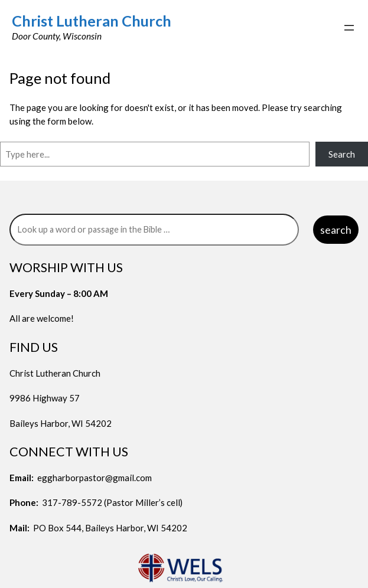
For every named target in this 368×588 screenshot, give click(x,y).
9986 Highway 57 (45, 398)
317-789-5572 (72, 502)
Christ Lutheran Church (92, 21)
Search (342, 154)
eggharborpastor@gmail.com (95, 478)
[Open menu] (349, 28)
